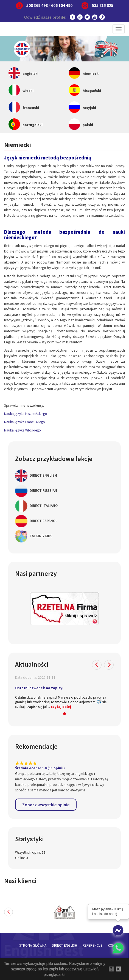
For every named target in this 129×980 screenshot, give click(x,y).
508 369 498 (37, 5)
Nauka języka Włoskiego (23, 430)
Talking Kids (34, 536)
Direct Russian (36, 491)
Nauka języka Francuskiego (25, 422)
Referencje (92, 945)
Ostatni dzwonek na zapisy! (39, 688)
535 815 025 (103, 5)
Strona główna (33, 945)
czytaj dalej (61, 707)
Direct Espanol (36, 521)
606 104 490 (62, 5)
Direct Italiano (36, 506)
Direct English (36, 476)
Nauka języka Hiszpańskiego (26, 414)
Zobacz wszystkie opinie (46, 805)
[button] (97, 665)
